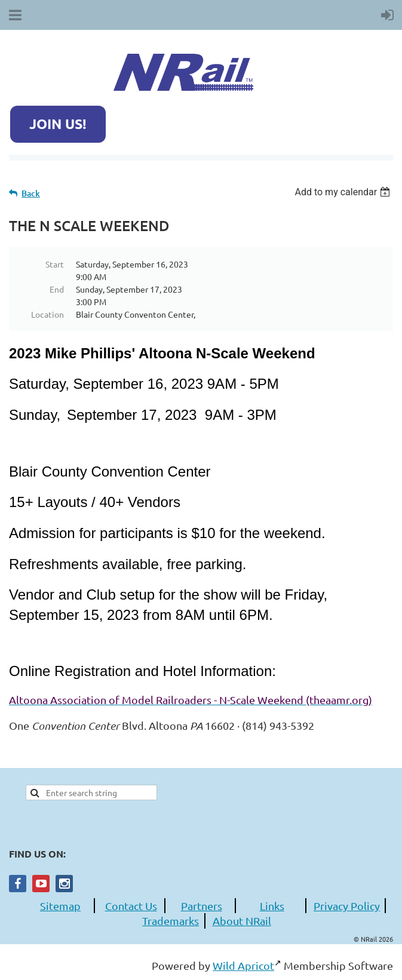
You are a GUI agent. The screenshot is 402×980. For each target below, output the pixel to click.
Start (55, 264)
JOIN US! (58, 124)
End (57, 289)
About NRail (242, 921)
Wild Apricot (243, 965)
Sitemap (60, 906)
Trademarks (171, 921)
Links (272, 906)
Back (31, 193)
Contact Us (131, 906)
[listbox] (344, 192)
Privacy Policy (347, 906)
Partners (202, 906)
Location (47, 314)
